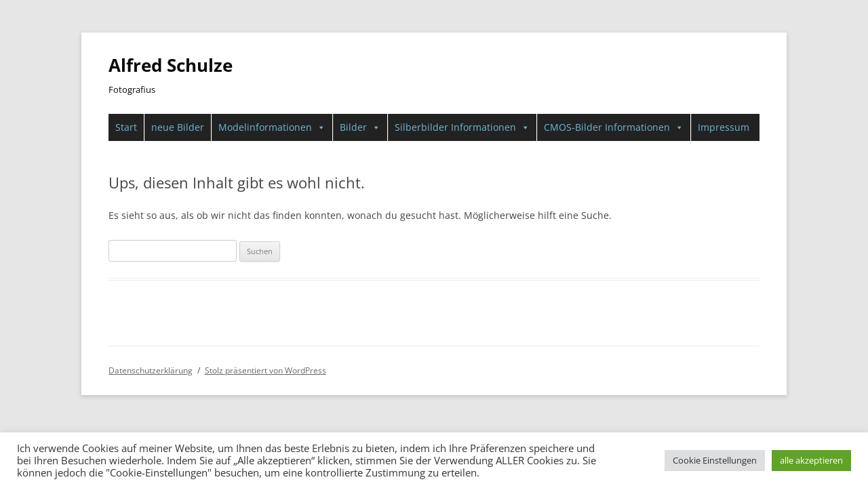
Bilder (360, 127)
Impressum (724, 127)
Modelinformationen (272, 127)
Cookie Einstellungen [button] (715, 460)
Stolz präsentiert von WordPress (265, 370)
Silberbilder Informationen (462, 127)
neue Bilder (178, 127)
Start (126, 127)
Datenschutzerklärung (151, 370)
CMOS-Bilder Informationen (614, 127)
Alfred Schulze (171, 65)
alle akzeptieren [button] (811, 460)
